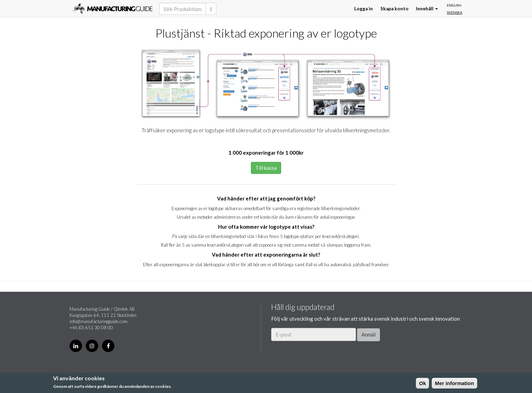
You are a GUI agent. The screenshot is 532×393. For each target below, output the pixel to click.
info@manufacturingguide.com (99, 321)
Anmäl (369, 334)
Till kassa (266, 168)
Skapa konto (395, 9)
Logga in (364, 9)
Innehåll (427, 9)
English (454, 5)
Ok (422, 383)
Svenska (455, 12)
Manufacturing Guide (112, 9)
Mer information (454, 383)
